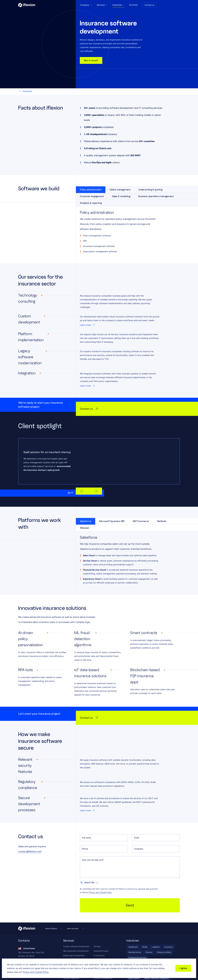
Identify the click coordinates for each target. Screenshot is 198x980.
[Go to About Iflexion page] (54, 909)
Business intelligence (103, 949)
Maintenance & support (73, 954)
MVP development (71, 945)
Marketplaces (100, 940)
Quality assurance (71, 949)
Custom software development (76, 926)
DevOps (97, 926)
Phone (85, 829)
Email (137, 818)
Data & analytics (101, 945)
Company (139, 829)
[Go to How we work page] (75, 909)
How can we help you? (93, 840)
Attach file (87, 863)
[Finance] (149, 932)
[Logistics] (156, 927)
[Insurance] (168, 927)
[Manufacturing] (135, 932)
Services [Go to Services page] (102, 5)
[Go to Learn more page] (88, 325)
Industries (26, 91)
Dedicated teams (101, 931)
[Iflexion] (27, 5)
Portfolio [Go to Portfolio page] (133, 5)
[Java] (131, 953)
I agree (183, 968)
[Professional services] (137, 938)
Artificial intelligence (102, 954)
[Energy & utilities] (164, 932)
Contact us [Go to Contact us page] (149, 5)
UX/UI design (69, 940)
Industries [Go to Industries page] (118, 5)
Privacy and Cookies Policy (100, 872)
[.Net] (139, 953)
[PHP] (148, 953)
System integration (71, 958)
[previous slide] (82, 486)
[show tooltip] (97, 863)
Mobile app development (74, 936)
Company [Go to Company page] (86, 5)
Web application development (76, 931)
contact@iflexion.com (30, 832)
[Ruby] (167, 953)
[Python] (157, 953)
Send (130, 885)
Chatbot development (103, 958)
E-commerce (99, 936)
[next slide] (95, 486)
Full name (86, 818)
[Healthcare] (133, 927)
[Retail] (145, 927)
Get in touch (91, 60)
